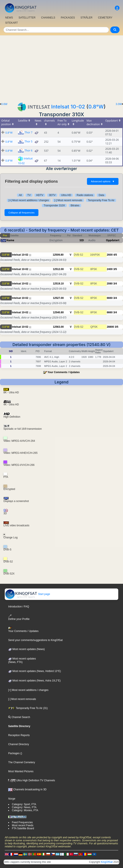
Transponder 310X (54, 205)
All (20, 195)
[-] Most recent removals (68, 200)
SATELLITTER (27, 18)
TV (29, 195)
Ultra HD (66, 195)
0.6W (4, 104)
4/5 (115, 255)
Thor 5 (28, 141)
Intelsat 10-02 (68, 107)
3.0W (119, 104)
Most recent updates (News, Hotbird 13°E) (35, 671)
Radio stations (85, 195)
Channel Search (19, 717)
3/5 (115, 269)
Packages (14, 753)
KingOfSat (107, 862)
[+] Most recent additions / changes (29, 200)
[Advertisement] (61, 68)
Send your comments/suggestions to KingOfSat (35, 640)
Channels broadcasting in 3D (27, 789)
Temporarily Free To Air (101, 200)
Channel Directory (19, 744)
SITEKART (11, 23)
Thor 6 (28, 151)
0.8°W (96, 107)
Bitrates (75, 205)
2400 (110, 269)
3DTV (52, 195)
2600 (110, 255)
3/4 (115, 284)
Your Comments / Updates (64, 372)
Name (10, 240)
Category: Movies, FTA (25, 810)
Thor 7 (28, 132)
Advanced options (103, 181)
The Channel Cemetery (22, 762)
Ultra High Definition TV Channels (32, 780)
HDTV (40, 195)
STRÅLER (86, 18)
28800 (110, 327)
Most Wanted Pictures (21, 771)
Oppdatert (113, 240)
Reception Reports (19, 735)
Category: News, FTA (24, 807)
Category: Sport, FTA (24, 804)
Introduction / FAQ (19, 607)
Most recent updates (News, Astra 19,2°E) (34, 681)
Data (101, 195)
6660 (110, 298)
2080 (110, 284)
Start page (28, 594)
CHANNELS (48, 18)
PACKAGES (68, 18)
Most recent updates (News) (26, 649)
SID (82, 240)
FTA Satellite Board (23, 828)
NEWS (9, 18)
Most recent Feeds (23, 825)
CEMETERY (105, 18)
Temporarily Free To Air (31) (28, 708)
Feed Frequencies (22, 822)
